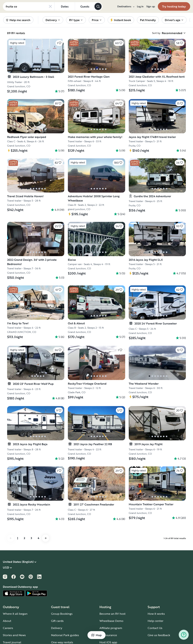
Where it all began (15, 614)
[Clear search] (50, 6)
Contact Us (155, 628)
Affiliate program (111, 628)
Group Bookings (62, 614)
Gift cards (57, 621)
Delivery (57, 628)
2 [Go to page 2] (24, 538)
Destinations (126, 6)
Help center (156, 621)
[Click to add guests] (85, 6)
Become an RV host (112, 614)
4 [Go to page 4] (38, 538)
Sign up (151, 6)
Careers (8, 628)
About (7, 621)
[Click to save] (59, 43)
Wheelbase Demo (111, 621)
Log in (140, 6)
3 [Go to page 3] (31, 538)
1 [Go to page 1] (18, 538)
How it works (156, 614)
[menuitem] (126, 6)
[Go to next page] (46, 538)
